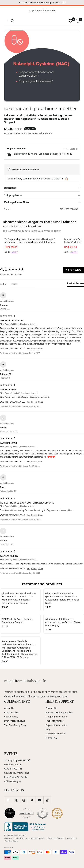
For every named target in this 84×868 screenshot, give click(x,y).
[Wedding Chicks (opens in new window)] (10, 813)
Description (10, 188)
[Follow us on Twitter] (16, 800)
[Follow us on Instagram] (24, 800)
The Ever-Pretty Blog (15, 725)
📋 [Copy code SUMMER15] (66, 179)
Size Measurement (55, 733)
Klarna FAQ (51, 738)
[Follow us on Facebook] (8, 800)
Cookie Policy (11, 717)
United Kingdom (37, 838)
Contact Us (51, 708)
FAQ (48, 729)
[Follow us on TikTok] (47, 800)
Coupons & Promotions (17, 773)
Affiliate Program (13, 781)
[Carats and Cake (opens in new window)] (26, 813)
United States (21, 838)
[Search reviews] (22, 284)
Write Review (73, 270)
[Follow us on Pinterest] (32, 800)
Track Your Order (54, 721)
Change (73, 149)
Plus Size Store (11, 841)
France (51, 838)
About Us (9, 708)
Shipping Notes (13, 195)
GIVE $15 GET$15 (13, 769)
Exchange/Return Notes (17, 202)
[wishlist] (71, 21)
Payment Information (57, 725)
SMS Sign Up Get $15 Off (17, 760)
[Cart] (78, 21)
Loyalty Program (13, 764)
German (60, 838)
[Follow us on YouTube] (39, 800)
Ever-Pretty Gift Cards (16, 777)
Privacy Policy (11, 712)
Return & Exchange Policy (59, 712)
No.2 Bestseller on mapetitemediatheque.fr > (28, 133)
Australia (71, 838)
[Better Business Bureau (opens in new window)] (26, 827)
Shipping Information (57, 717)
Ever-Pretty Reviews (15, 721)
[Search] (12, 21)
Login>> (14, 252)
